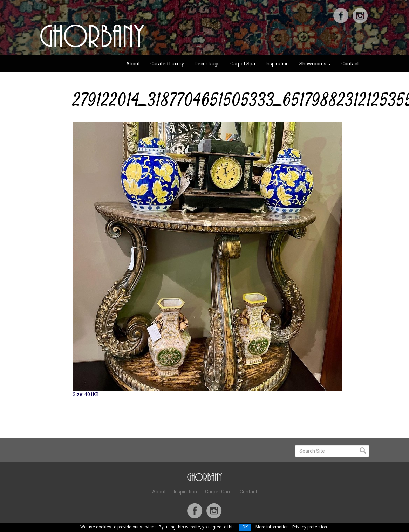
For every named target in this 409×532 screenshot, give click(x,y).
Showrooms (315, 64)
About (133, 64)
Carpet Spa (243, 64)
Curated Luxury (167, 64)
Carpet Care (218, 492)
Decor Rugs (207, 64)
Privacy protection (310, 527)
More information (272, 527)
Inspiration (277, 64)
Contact (350, 64)
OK (245, 527)
